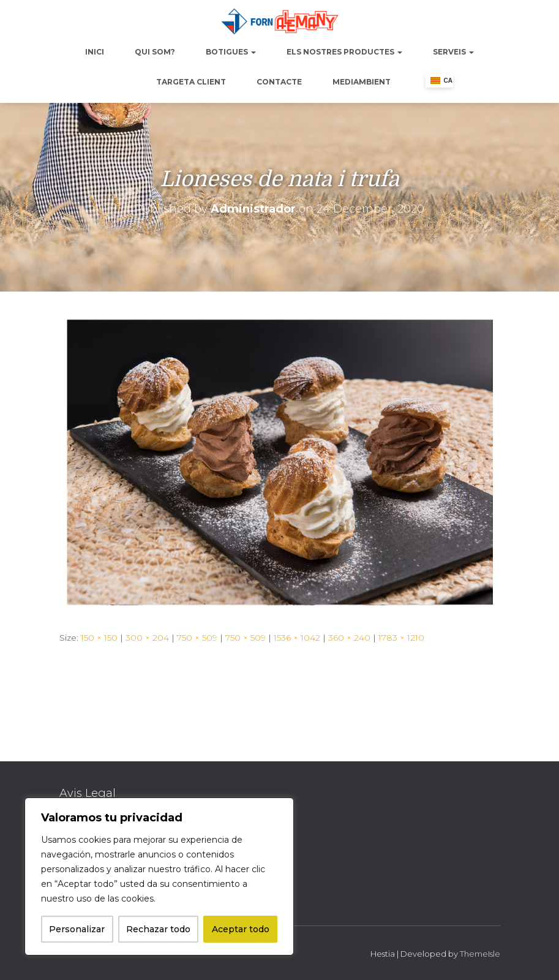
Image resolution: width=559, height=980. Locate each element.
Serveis (453, 52)
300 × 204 (147, 638)
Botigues (231, 52)
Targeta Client (191, 82)
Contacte (279, 82)
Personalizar (77, 929)
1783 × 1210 (401, 638)
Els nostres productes (344, 52)
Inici (95, 52)
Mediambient (362, 82)
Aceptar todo (241, 929)
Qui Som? (155, 52)
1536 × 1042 (297, 638)
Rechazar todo (158, 929)
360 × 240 (349, 638)
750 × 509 (197, 638)
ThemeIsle (480, 954)
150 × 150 (99, 638)
